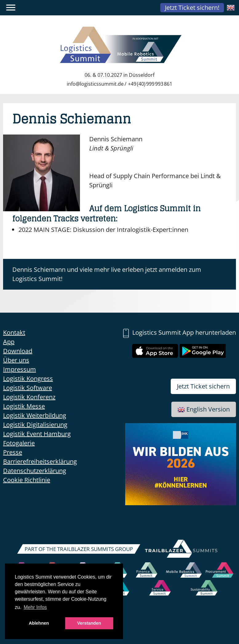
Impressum (20, 369)
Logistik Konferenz (29, 397)
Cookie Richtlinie (27, 480)
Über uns (16, 360)
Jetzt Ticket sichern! (192, 8)
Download (18, 351)
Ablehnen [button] (39, 623)
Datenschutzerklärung (35, 471)
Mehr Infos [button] (35, 607)
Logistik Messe (24, 406)
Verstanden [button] (89, 623)
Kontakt (14, 332)
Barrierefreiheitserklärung (40, 461)
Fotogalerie (19, 443)
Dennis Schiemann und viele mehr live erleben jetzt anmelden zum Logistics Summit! (107, 274)
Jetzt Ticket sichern (203, 386)
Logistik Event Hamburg (37, 434)
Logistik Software (28, 388)
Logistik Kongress (28, 379)
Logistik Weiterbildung (35, 415)
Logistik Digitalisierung (35, 425)
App (9, 342)
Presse (13, 452)
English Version (204, 409)
